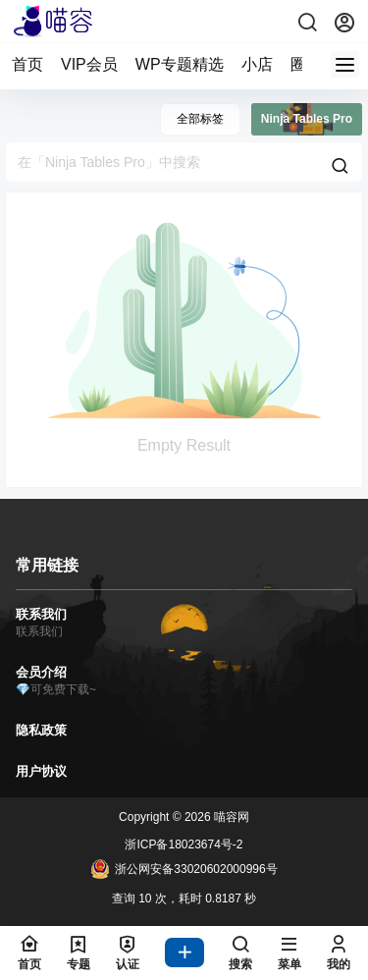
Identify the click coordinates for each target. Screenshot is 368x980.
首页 (27, 64)
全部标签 (200, 119)
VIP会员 (89, 64)
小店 (257, 64)
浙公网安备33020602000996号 (184, 869)
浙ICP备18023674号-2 (184, 844)
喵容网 (230, 817)
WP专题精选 (180, 64)
